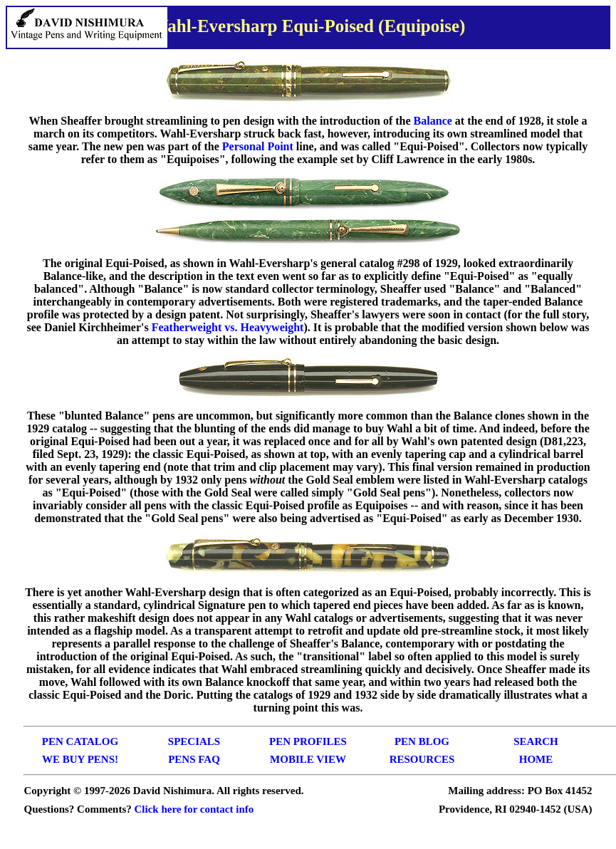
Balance (433, 121)
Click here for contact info (194, 809)
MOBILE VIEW (308, 759)
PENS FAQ (194, 759)
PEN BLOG (422, 741)
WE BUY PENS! (80, 759)
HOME (536, 759)
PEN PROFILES (308, 741)
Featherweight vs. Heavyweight (228, 327)
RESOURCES (422, 759)
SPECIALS (194, 741)
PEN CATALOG (80, 741)
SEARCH (536, 741)
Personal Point (258, 146)
